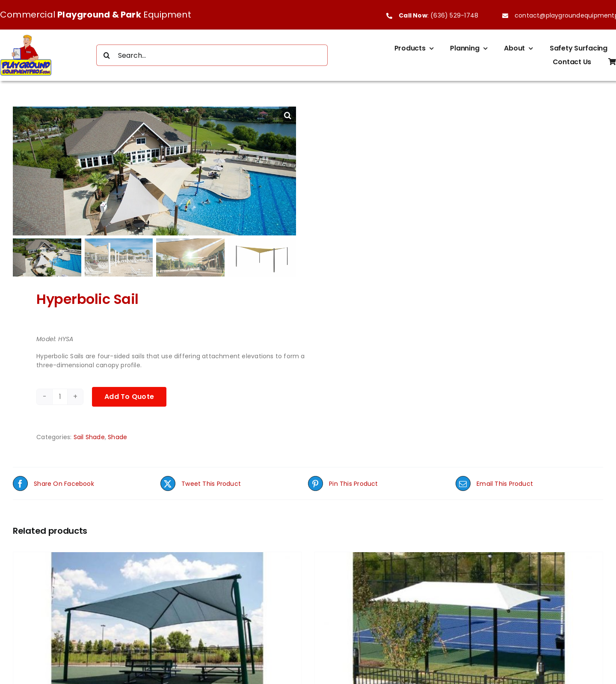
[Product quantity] (60, 388)
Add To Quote (129, 388)
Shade (117, 428)
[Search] (107, 55)
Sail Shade (89, 428)
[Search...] (212, 55)
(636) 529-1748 (454, 15)
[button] (287, 115)
